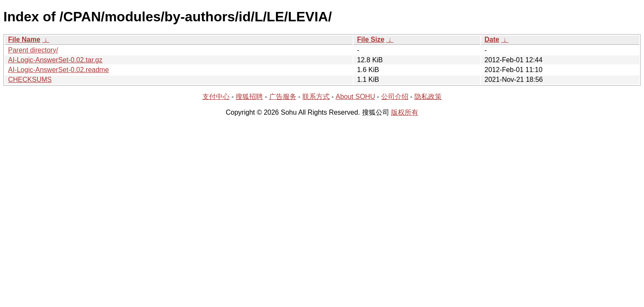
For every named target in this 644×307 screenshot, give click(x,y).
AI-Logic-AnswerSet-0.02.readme (59, 70)
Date (492, 39)
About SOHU (355, 97)
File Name (24, 39)
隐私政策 (428, 97)
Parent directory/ (33, 50)
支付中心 (216, 97)
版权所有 (405, 112)
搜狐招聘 (249, 97)
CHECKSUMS (30, 80)
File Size (371, 39)
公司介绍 (395, 97)
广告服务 (283, 97)
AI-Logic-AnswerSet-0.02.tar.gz (55, 60)
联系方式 (316, 97)
